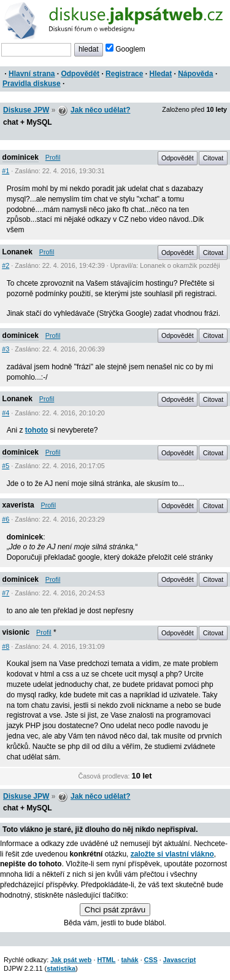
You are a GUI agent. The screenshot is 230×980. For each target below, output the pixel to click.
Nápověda (195, 74)
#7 (6, 593)
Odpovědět (80, 74)
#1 (6, 171)
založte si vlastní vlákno (172, 854)
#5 (6, 466)
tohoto (36, 430)
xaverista (18, 505)
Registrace (124, 74)
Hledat (160, 74)
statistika (61, 968)
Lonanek (17, 252)
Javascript (179, 960)
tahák (129, 960)
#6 (6, 519)
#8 (6, 646)
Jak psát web (71, 960)
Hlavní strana (32, 74)
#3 (6, 349)
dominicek (21, 157)
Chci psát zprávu (115, 910)
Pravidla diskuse (32, 84)
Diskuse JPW (26, 110)
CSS (151, 960)
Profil (53, 157)
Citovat (213, 158)
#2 (6, 265)
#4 (6, 413)
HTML (106, 960)
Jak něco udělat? (100, 110)
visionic (16, 632)
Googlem (125, 49)
